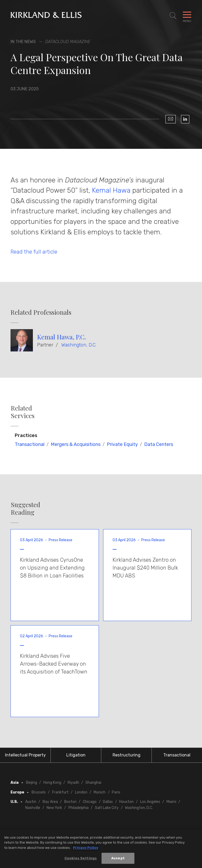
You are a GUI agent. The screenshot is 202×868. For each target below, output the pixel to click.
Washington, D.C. (79, 345)
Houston (126, 802)
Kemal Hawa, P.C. (61, 337)
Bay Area (50, 802)
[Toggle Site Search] (173, 16)
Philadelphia (79, 808)
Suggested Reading (26, 508)
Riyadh (73, 783)
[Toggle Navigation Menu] (187, 16)
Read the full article (34, 252)
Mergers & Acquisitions (76, 444)
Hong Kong (52, 783)
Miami (171, 802)
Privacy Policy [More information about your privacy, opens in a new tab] (86, 849)
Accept (118, 860)
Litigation (76, 755)
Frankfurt (60, 792)
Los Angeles (150, 802)
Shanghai (93, 783)
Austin (31, 802)
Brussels (39, 792)
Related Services (23, 412)
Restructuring (127, 755)
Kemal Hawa (111, 190)
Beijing (32, 783)
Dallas (108, 802)
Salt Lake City (107, 808)
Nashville (33, 808)
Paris (116, 792)
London (81, 792)
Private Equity (122, 444)
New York (54, 808)
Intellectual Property (25, 755)
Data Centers (159, 444)
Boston (70, 802)
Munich (100, 792)
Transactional (30, 444)
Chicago (90, 802)
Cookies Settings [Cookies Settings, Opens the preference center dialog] (81, 860)
